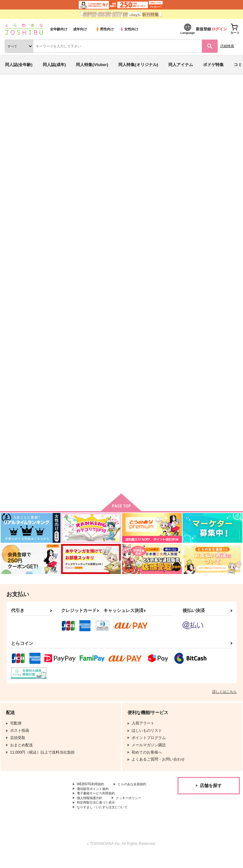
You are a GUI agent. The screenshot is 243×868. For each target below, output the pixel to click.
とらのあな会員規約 (94, 793)
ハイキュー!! (82, 134)
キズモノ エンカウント (79, 282)
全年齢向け (59, 29)
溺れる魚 (189, 282)
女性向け (129, 29)
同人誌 (37, 91)
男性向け (105, 29)
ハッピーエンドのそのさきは (83, 430)
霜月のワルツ (39, 134)
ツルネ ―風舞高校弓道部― (123, 134)
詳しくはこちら (224, 695)
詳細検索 (227, 46)
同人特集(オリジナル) (138, 65)
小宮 (64, 127)
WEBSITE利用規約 (93, 788)
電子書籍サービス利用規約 (100, 804)
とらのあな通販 (15, 91)
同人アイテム (181, 65)
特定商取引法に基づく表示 (100, 815)
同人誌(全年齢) (19, 65)
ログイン (219, 29)
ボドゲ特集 (213, 65)
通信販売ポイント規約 (96, 799)
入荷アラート (22, 101)
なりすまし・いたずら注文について (107, 820)
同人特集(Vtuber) (92, 65)
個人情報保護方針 (92, 809)
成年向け (80, 29)
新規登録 (203, 29)
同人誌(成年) (54, 65)
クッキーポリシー (136, 809)
